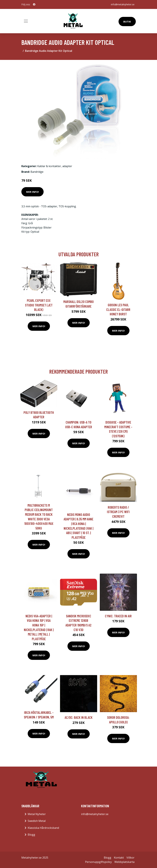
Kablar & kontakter (49, 166)
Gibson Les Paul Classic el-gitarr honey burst (118, 309)
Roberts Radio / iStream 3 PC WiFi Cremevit (118, 512)
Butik (127, 22)
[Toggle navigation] (26, 21)
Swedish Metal (37, 821)
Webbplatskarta (124, 862)
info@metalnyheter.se (123, 4)
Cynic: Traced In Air (118, 616)
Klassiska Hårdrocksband (43, 828)
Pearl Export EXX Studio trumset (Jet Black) (39, 305)
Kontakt (119, 858)
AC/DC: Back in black (79, 717)
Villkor (130, 858)
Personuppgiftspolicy (98, 862)
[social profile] (34, 4)
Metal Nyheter (37, 814)
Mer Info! (32, 192)
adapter (67, 166)
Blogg (31, 835)
